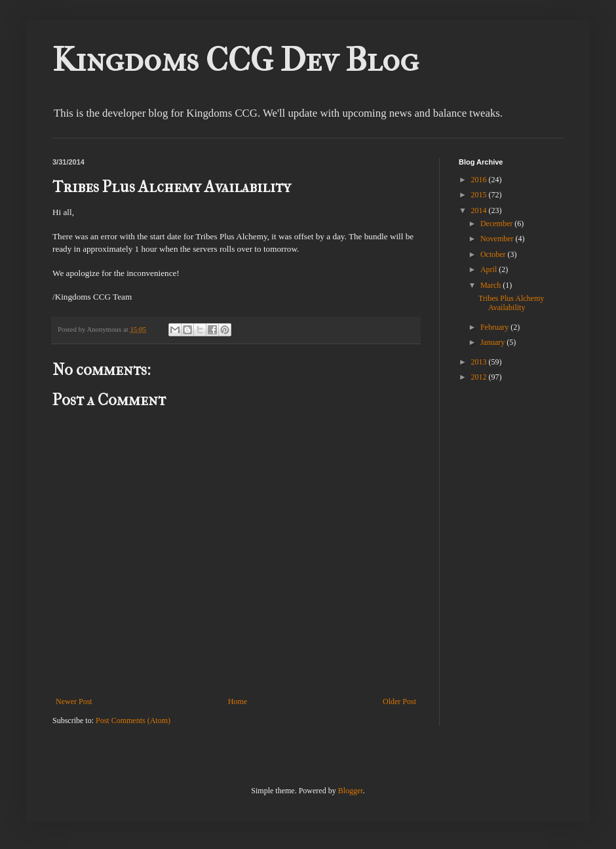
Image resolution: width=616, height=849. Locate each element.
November (498, 239)
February (495, 327)
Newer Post (74, 701)
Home (238, 701)
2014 (480, 210)
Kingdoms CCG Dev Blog (236, 60)
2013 (480, 362)
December (497, 224)
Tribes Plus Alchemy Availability (511, 303)
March (491, 285)
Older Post (399, 701)
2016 (480, 180)
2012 (480, 377)
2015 (480, 195)
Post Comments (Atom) (133, 721)
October (494, 254)
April (490, 269)
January (493, 342)
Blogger (351, 791)
